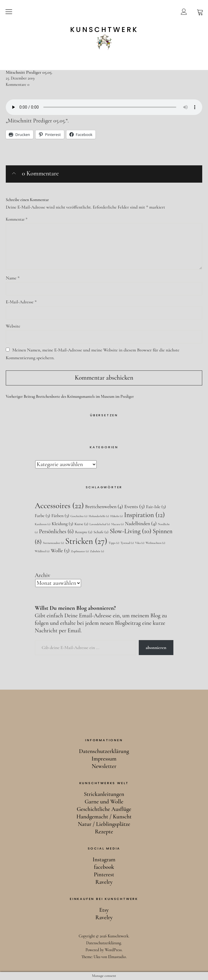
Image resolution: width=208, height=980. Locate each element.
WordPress (113, 950)
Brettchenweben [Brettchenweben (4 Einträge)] (104, 507)
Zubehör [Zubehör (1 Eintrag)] (97, 551)
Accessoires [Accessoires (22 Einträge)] (59, 506)
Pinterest (104, 875)
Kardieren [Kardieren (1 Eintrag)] (43, 524)
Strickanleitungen (104, 794)
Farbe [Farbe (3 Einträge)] (43, 516)
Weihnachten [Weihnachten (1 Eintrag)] (155, 543)
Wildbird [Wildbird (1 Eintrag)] (42, 551)
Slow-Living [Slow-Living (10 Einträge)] (130, 531)
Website (13, 326)
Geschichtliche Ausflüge (104, 809)
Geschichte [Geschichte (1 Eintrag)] (79, 516)
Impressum (104, 759)
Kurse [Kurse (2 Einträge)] (81, 524)
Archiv (43, 575)
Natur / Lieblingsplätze (104, 824)
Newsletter (104, 766)
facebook (104, 867)
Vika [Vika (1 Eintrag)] (140, 543)
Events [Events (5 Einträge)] (135, 506)
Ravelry (104, 882)
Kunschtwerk (104, 30)
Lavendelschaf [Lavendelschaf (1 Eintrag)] (100, 524)
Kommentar (17, 219)
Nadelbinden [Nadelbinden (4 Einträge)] (141, 524)
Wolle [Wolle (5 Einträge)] (60, 550)
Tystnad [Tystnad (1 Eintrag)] (127, 543)
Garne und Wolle (104, 802)
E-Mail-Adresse (21, 302)
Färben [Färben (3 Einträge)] (60, 516)
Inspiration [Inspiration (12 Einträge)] (144, 515)
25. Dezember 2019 (20, 78)
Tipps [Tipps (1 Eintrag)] (114, 543)
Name (13, 278)
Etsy (104, 910)
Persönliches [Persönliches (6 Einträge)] (56, 531)
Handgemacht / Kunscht (104, 817)
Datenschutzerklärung (104, 751)
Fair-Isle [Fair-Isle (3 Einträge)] (156, 507)
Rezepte (104, 832)
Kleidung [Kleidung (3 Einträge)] (62, 524)
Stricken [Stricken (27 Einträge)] (86, 541)
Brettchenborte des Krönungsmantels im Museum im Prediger (70, 397)
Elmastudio (117, 957)
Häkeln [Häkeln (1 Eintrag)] (117, 516)
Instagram (104, 860)
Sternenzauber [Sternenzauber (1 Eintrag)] (54, 543)
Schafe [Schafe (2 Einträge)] (101, 532)
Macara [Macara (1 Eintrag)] (118, 524)
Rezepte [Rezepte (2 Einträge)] (84, 532)
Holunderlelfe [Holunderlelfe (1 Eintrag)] (99, 516)
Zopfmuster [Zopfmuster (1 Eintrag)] (80, 551)
